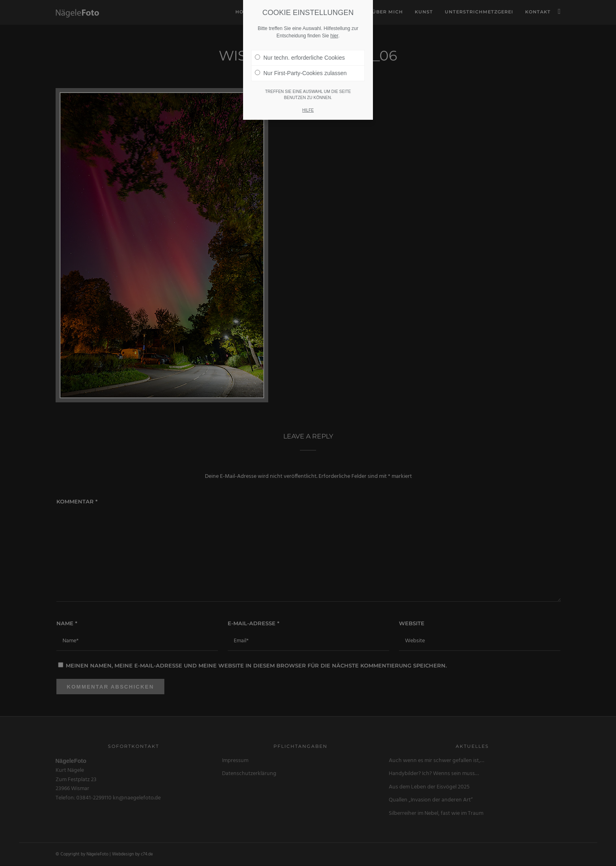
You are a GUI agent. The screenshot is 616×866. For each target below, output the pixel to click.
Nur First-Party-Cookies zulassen (301, 73)
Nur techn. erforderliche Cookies (300, 58)
